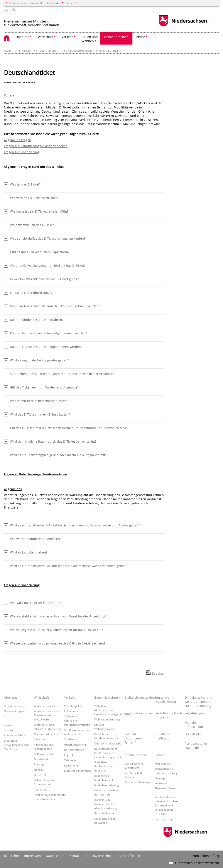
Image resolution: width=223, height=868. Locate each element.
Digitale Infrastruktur (194, 725)
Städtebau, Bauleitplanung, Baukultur (104, 766)
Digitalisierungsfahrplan (138, 697)
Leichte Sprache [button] (114, 37)
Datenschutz (55, 856)
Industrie (39, 739)
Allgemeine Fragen (18, 140)
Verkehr (26, 51)
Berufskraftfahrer (75, 750)
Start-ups (40, 764)
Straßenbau (71, 739)
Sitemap (160, 778)
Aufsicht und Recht (15, 735)
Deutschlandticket (110, 51)
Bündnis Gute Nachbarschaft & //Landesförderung (106, 804)
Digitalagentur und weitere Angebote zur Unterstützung (199, 702)
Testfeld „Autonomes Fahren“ (133, 738)
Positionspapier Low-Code (196, 746)
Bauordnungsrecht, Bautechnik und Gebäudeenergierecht (108, 753)
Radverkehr (71, 765)
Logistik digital (195, 713)
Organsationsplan (15, 711)
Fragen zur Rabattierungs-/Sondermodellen (36, 146)
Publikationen (163, 763)
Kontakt (8, 730)
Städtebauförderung (107, 785)
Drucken (158, 673)
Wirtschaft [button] (45, 37)
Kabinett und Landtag (137, 782)
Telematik (70, 760)
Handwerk (40, 775)
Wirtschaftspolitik (44, 706)
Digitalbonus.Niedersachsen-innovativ (169, 715)
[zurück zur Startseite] (41, 21)
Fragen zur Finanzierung (22, 152)
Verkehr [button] (67, 37)
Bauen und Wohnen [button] (90, 39)
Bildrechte (11, 856)
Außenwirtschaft (44, 754)
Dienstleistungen (165, 819)
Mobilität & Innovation (78, 771)
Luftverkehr (71, 711)
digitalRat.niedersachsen (138, 713)
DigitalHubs (193, 734)
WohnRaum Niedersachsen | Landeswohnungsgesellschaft (112, 710)
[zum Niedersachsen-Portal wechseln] (183, 26)
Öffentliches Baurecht (107, 743)
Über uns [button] (22, 37)
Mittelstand (41, 759)
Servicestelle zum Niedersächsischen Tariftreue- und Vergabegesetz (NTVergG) (166, 805)
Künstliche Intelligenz (162, 736)
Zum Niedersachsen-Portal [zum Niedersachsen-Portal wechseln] (26, 3)
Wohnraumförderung (107, 719)
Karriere (9, 725)
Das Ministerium (14, 706)
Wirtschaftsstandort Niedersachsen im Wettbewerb (46, 715)
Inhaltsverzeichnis (99, 856)
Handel (38, 770)
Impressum (161, 783)
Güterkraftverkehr (75, 744)
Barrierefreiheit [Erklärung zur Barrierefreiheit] (129, 856)
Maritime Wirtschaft (46, 734)
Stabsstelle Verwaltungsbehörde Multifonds (17, 745)
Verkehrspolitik (73, 706)
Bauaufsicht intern (105, 813)
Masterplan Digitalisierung (165, 700)
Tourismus (40, 789)
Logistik (69, 755)
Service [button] (140, 37)
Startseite (10, 51)
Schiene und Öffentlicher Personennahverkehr (65, 51)
